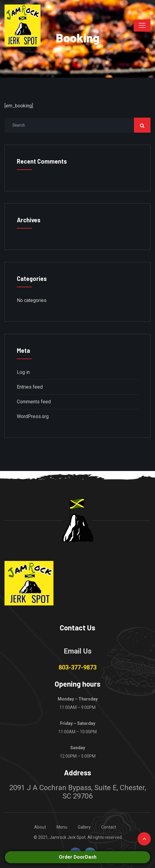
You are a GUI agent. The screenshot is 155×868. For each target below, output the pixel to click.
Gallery (84, 827)
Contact (109, 827)
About (40, 827)
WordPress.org (33, 416)
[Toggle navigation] (142, 26)
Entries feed (30, 387)
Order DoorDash (78, 857)
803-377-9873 (77, 667)
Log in (23, 372)
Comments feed (34, 402)
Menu (62, 827)
